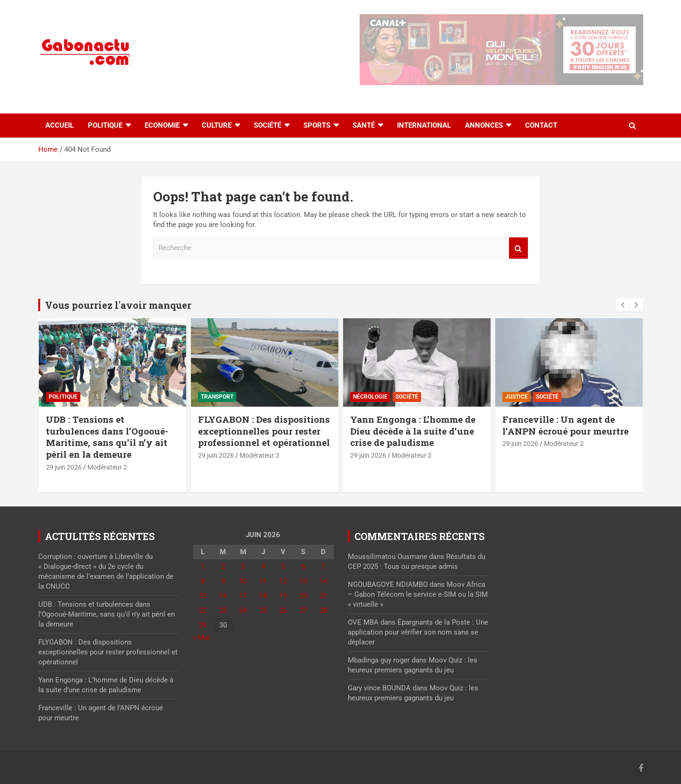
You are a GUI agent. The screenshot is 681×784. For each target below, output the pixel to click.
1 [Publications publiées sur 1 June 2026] (203, 566)
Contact (541, 125)
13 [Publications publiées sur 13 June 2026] (303, 581)
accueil (60, 125)
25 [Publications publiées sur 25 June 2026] (263, 610)
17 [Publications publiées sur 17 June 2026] (243, 596)
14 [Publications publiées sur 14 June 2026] (323, 581)
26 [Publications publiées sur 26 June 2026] (283, 610)
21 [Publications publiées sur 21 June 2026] (323, 596)
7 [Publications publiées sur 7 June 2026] (323, 566)
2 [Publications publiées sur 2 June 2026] (223, 566)
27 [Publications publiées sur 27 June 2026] (303, 610)
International (424, 125)
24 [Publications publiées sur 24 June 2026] (243, 610)
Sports (317, 125)
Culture (217, 125)
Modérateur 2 (107, 467)
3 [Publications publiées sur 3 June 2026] (243, 566)
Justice (517, 397)
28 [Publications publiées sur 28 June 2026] (323, 610)
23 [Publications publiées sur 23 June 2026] (223, 610)
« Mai (201, 637)
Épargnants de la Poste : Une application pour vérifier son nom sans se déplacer (418, 632)
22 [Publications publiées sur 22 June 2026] (203, 610)
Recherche (518, 248)
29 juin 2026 (64, 467)
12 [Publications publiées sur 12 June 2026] (283, 581)
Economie (162, 125)
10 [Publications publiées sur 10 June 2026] (243, 581)
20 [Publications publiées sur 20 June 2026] (303, 596)
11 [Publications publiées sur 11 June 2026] (263, 581)
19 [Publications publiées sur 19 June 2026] (283, 596)
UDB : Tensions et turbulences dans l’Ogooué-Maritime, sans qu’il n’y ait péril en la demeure (107, 437)
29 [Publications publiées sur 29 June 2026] (203, 625)
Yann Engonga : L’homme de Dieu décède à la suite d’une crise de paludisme (413, 431)
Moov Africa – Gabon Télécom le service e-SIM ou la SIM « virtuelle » (418, 594)
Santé (364, 125)
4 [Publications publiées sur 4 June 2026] (263, 566)
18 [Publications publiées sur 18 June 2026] (263, 596)
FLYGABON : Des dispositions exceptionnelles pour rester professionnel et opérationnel (264, 431)
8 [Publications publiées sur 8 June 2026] (203, 581)
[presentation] (623, 305)
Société (267, 125)
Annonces (484, 125)
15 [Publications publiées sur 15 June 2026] (203, 596)
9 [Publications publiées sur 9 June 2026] (223, 581)
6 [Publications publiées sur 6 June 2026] (303, 566)
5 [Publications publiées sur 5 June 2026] (283, 566)
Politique (105, 125)
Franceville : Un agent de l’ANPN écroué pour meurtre (565, 425)
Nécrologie (370, 397)
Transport (217, 397)
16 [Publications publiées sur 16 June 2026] (223, 596)
